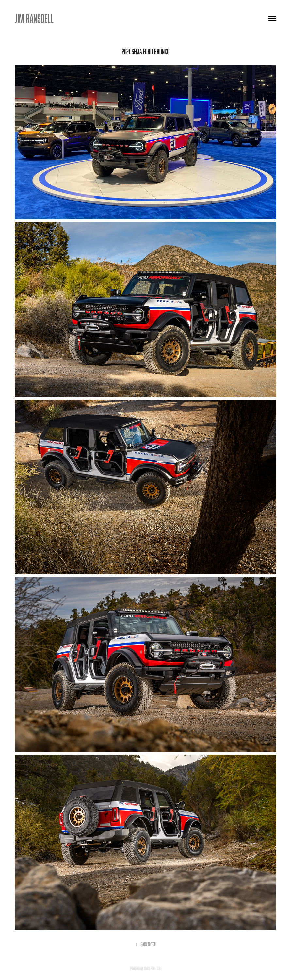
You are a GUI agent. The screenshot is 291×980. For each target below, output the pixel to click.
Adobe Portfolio (152, 968)
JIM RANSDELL (34, 18)
